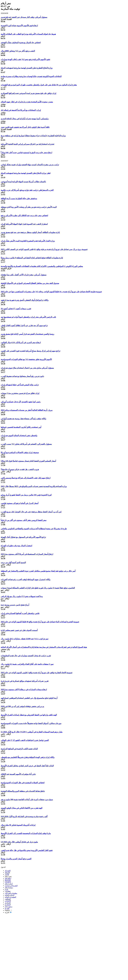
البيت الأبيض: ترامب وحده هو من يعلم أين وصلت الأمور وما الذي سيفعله (29, 207)
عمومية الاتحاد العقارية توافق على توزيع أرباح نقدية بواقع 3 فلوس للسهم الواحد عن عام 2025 (37, 673)
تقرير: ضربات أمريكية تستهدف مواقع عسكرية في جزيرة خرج (25, 681)
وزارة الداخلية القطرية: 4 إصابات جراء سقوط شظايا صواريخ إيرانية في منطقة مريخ (33, 136)
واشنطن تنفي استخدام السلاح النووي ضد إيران (19, 435)
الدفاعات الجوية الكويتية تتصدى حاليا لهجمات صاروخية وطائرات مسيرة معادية (31, 76)
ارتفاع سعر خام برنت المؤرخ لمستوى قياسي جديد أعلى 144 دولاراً (26, 153)
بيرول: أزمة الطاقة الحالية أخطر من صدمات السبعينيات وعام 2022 (27, 410)
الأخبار (7, 874)
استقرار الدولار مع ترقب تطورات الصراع (16, 546)
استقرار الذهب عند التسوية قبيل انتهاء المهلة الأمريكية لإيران (24, 224)
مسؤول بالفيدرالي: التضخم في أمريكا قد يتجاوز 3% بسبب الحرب (26, 444)
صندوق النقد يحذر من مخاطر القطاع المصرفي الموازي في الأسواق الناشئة (30, 283)
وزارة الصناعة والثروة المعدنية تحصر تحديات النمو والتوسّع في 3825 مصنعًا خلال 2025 (34, 486)
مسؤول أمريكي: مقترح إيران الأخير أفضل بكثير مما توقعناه (24, 275)
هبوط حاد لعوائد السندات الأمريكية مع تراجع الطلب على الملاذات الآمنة (28, 34)
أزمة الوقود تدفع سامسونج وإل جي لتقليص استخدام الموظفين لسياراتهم (29, 698)
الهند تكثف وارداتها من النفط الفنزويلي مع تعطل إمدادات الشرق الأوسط (29, 715)
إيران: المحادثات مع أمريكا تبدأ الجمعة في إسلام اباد (21, 110)
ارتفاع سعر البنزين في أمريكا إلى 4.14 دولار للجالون (21, 342)
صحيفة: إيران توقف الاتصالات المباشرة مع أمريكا (20, 452)
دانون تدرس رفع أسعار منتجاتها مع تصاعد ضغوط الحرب (22, 376)
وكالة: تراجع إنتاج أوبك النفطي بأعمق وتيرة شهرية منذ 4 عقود (25, 300)
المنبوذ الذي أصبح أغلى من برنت (13, 562)
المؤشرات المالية (10, 897)
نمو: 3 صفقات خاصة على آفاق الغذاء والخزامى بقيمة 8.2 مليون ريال (27, 664)
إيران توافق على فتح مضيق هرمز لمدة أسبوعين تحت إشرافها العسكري (28, 93)
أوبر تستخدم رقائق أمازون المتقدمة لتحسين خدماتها (21, 427)
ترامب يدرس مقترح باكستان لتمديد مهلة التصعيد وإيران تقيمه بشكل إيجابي (30, 165)
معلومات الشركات (11, 893)
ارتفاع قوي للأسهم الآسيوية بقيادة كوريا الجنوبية (19, 26)
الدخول (3, 867)
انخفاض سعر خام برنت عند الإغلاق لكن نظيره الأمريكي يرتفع (24, 215)
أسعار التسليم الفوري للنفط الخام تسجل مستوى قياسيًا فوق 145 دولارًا (28, 461)
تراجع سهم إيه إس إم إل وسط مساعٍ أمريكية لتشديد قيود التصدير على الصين (30, 351)
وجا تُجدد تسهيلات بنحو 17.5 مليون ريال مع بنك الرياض (22, 596)
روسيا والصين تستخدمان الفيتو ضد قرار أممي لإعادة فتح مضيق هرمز (27, 334)
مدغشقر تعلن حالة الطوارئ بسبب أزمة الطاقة (19, 198)
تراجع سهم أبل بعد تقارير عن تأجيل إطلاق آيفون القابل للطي (24, 325)
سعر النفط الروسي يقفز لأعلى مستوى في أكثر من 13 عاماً (24, 520)
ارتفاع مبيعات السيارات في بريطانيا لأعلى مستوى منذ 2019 (24, 689)
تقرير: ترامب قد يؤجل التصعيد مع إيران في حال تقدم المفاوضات (26, 656)
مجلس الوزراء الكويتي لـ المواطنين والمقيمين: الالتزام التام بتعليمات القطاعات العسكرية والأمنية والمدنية (42, 266)
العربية (8, 912)
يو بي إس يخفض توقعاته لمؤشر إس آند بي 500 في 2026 (22, 706)
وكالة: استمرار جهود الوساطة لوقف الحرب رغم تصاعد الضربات (26, 579)
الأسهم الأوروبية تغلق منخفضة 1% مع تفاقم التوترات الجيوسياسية (26, 359)
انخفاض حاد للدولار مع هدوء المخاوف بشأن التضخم (21, 43)
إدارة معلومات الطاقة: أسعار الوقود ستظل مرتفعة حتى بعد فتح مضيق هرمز (30, 232)
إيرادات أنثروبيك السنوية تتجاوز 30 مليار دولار (18, 825)
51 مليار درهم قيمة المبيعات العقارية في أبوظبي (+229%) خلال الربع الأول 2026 (32, 732)
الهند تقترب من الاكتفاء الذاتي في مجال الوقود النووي (22, 808)
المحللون (8, 899)
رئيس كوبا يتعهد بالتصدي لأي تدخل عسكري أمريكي (21, 402)
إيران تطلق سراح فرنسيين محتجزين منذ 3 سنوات (20, 393)
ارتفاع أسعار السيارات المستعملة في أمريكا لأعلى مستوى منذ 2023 (27, 554)
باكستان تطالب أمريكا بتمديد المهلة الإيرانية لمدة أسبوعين (23, 182)
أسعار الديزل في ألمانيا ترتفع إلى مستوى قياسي (20, 503)
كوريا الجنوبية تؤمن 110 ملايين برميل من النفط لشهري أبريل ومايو (26, 495)
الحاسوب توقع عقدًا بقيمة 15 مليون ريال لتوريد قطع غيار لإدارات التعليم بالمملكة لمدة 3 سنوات (38, 588)
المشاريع (8, 905)
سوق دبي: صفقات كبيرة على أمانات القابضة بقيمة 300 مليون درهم (27, 799)
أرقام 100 (8, 878)
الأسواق (7, 873)
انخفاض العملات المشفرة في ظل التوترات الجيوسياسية (23, 783)
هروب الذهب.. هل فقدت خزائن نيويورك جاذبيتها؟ (20, 469)
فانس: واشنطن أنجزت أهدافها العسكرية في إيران (20, 613)
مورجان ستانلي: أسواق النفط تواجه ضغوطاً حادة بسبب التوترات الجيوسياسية (31, 723)
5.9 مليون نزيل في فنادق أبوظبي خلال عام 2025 (19, 842)
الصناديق (8, 903)
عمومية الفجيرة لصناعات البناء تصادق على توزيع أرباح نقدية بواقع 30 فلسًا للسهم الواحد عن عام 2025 (40, 622)
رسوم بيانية (9, 907)
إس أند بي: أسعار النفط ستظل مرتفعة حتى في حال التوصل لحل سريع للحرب (31, 512)
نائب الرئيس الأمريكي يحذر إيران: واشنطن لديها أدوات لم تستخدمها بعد (28, 317)
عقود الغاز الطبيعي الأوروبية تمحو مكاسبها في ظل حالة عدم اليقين (27, 850)
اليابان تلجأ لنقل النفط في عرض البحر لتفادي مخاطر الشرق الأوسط (27, 766)
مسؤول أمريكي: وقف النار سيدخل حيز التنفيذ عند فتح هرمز (24, 17)
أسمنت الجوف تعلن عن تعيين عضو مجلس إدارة (19, 630)
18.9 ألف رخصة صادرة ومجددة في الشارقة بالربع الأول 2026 (24, 816)
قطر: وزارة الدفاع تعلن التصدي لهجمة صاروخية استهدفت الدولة (26, 173)
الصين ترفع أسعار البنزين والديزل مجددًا (16, 859)
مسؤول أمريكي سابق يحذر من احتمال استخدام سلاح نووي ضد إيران (27, 368)
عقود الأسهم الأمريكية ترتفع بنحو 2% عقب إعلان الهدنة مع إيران (25, 59)
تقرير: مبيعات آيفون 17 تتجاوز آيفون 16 (16, 309)
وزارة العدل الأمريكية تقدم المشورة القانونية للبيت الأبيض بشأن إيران (28, 241)
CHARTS (8, 882)
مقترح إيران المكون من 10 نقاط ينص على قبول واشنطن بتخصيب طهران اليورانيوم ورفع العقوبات (39, 85)
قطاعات (8, 891)
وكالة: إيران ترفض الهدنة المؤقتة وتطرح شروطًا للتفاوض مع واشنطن (28, 757)
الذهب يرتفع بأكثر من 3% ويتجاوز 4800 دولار (18, 51)
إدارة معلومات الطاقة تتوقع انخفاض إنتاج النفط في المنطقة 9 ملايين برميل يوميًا (32, 258)
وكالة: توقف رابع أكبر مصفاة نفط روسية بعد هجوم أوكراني (23, 419)
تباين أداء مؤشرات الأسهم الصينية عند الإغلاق (18, 774)
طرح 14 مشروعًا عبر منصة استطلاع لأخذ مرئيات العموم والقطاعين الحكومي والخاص (34, 529)
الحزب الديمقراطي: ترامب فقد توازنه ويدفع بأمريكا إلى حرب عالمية (27, 190)
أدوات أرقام (9, 884)
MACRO (8, 880)
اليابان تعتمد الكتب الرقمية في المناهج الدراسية (19, 749)
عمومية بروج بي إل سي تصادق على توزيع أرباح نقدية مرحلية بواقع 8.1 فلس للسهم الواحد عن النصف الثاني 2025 (44, 249)
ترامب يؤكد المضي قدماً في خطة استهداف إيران (20, 385)
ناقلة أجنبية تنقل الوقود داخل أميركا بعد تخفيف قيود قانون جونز (25, 127)
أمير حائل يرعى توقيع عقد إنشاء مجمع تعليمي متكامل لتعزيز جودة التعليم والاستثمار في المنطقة (38, 571)
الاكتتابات (8, 901)
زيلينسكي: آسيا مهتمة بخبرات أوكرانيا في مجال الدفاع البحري (25, 119)
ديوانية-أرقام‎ (9, 888)
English (8, 910)
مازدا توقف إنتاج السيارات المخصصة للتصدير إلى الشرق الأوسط (26, 833)
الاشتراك (8, 871)
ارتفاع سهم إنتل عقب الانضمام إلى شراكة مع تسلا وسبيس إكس (26, 478)
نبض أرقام (8, 876)
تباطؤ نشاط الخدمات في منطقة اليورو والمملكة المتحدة (23, 791)
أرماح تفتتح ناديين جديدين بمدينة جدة (15, 605)
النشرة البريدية (11, 886)
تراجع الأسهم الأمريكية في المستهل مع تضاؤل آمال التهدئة (23, 537)
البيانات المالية (9, 895)
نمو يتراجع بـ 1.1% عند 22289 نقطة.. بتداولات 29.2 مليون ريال (25, 639)
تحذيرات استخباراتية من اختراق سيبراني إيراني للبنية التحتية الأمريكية (27, 144)
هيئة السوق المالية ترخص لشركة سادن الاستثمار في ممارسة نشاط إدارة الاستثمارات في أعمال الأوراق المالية (44, 647)
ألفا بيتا (7, 908)
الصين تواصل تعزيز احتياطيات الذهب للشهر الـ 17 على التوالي (25, 740)
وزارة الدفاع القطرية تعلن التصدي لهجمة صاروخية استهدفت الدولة (27, 68)
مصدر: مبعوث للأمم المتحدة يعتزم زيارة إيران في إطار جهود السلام (27, 102)
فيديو (6, 889)
